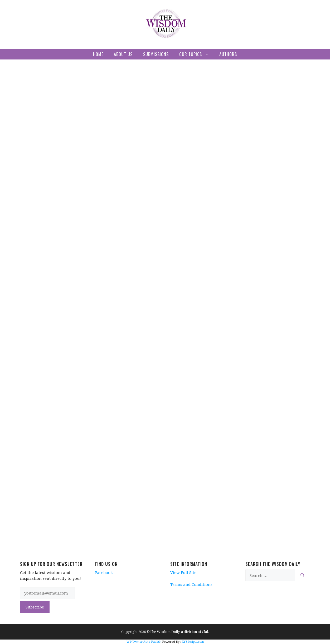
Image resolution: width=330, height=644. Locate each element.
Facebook (104, 572)
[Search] (302, 575)
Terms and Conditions (191, 584)
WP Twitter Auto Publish (144, 641)
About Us (123, 54)
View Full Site (183, 572)
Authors (228, 54)
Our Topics (197, 54)
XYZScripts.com (193, 641)
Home (98, 54)
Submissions (156, 54)
